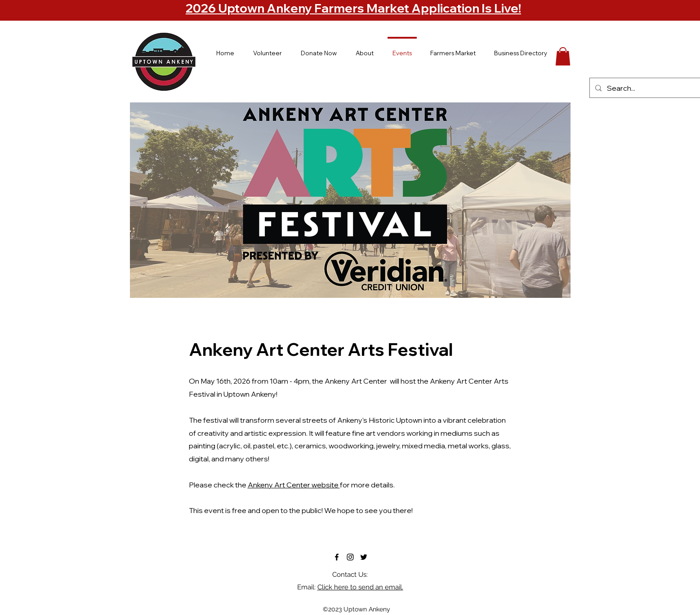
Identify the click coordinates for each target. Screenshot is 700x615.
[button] (563, 56)
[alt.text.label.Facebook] (337, 557)
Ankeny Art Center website (294, 485)
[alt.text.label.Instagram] (350, 557)
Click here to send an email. (360, 587)
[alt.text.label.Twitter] (364, 557)
